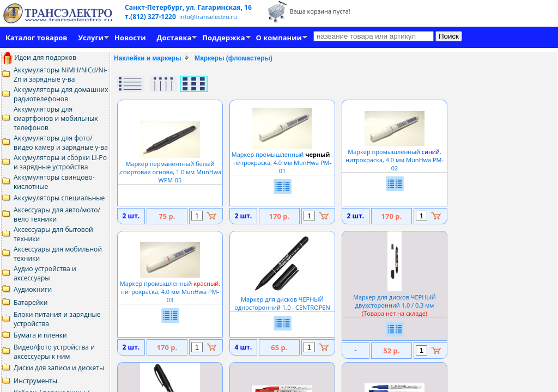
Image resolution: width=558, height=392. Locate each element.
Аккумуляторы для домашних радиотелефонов (61, 94)
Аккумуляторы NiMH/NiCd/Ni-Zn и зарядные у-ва (60, 75)
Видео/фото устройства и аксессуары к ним (54, 352)
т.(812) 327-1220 (151, 17)
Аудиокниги (33, 289)
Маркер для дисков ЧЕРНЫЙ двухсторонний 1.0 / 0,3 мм (395, 301)
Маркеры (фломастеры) (233, 58)
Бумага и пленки (40, 335)
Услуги (91, 38)
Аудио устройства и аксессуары (45, 273)
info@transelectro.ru (208, 17)
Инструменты (35, 381)
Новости (130, 38)
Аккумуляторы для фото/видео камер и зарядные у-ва (61, 143)
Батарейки (31, 302)
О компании (279, 38)
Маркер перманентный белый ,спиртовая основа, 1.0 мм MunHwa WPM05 (170, 168)
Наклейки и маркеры (147, 58)
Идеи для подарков (39, 57)
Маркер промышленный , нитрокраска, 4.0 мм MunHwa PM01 (282, 158)
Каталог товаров (36, 38)
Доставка (174, 38)
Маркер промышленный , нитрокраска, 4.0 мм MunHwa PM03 (170, 287)
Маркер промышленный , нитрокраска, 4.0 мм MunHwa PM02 (395, 156)
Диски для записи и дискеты (59, 368)
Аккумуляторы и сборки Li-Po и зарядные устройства (60, 162)
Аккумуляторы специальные (59, 198)
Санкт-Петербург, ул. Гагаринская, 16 (188, 7)
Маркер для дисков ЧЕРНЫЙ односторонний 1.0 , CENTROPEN (282, 299)
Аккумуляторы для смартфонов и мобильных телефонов (56, 118)
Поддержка (223, 38)
